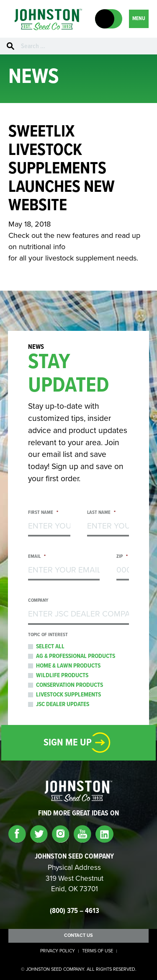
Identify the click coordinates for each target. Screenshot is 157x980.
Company (38, 601)
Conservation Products (69, 685)
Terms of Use (98, 951)
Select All (50, 647)
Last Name (101, 513)
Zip (122, 557)
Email (36, 557)
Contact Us (78, 935)
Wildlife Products (62, 676)
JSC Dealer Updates (63, 704)
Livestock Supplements (68, 695)
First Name (43, 513)
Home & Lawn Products (68, 666)
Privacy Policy (58, 951)
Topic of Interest (48, 635)
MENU (139, 19)
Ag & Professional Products (76, 656)
